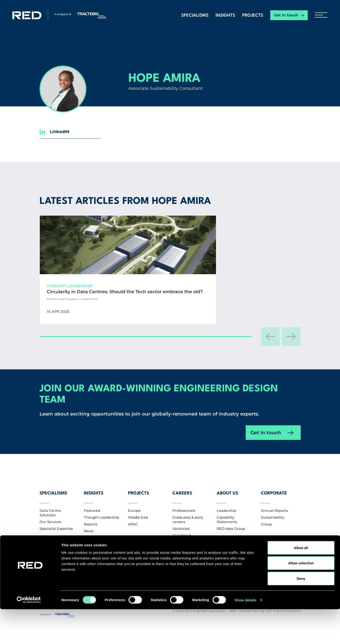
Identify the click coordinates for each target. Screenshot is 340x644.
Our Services (50, 518)
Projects (253, 15)
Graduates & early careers (188, 515)
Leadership (226, 506)
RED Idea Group (231, 524)
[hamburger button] (319, 15)
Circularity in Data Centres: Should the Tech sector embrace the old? (96, 298)
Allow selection (301, 598)
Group (266, 520)
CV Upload (182, 531)
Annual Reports (274, 506)
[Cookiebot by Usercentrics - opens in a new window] (30, 635)
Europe (134, 506)
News (89, 527)
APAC (133, 520)
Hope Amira (108, 311)
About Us (227, 493)
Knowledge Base (98, 540)
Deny (301, 613)
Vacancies (181, 524)
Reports (91, 520)
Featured (92, 506)
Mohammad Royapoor (81, 311)
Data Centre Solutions (50, 509)
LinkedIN (55, 132)
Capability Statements (227, 515)
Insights (225, 15)
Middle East (138, 513)
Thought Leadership (101, 513)
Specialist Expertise (56, 524)
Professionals (184, 506)
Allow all (301, 582)
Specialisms (195, 15)
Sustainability (273, 513)
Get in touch (286, 15)
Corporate (274, 493)
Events (90, 534)
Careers (182, 493)
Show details (246, 635)
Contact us (54, 558)
